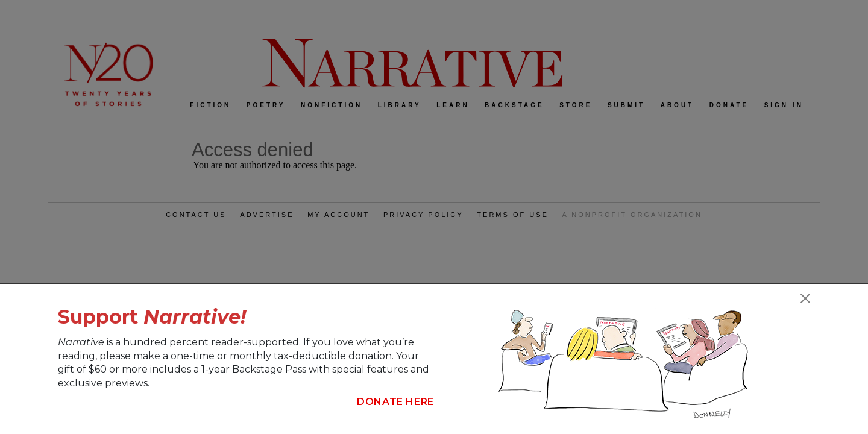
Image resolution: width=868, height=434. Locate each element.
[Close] (805, 298)
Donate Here (395, 402)
